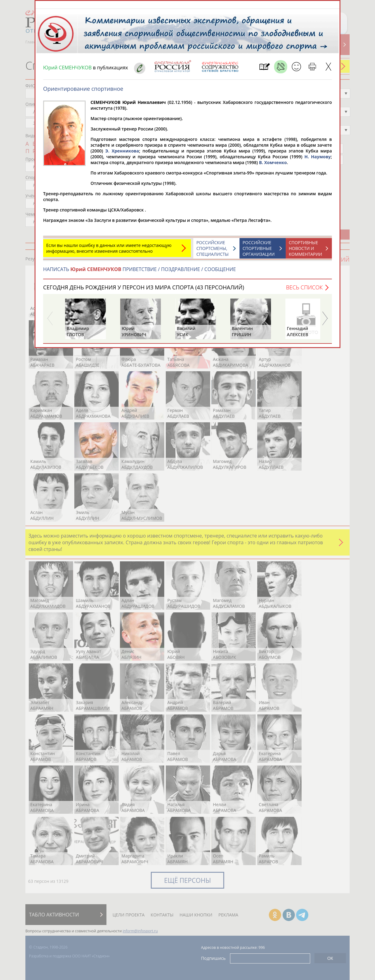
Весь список (304, 290)
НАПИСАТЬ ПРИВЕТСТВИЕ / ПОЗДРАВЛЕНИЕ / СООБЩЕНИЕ (139, 272)
